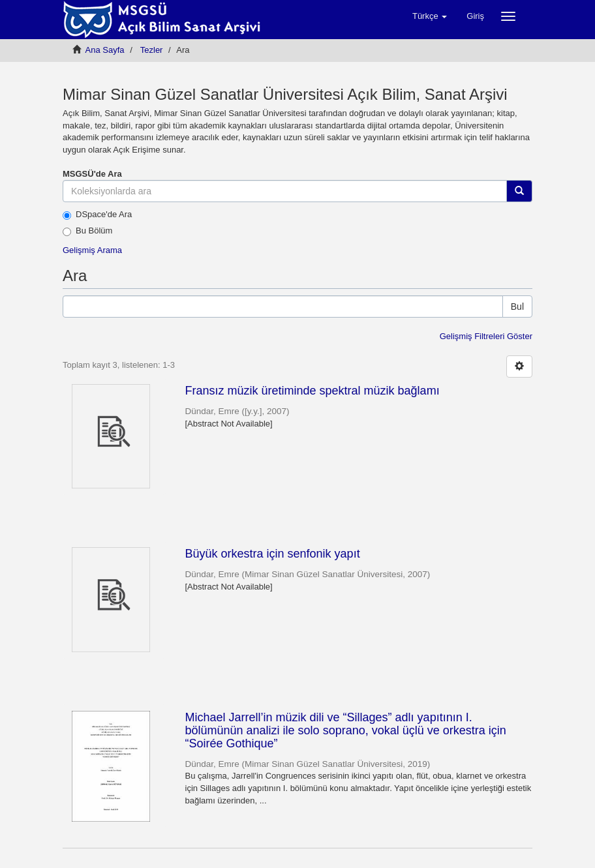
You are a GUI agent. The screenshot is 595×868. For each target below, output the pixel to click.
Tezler (152, 50)
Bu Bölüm (87, 231)
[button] (430, 16)
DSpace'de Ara (97, 215)
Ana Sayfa (105, 50)
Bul (517, 307)
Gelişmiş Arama (92, 250)
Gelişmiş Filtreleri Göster (486, 336)
